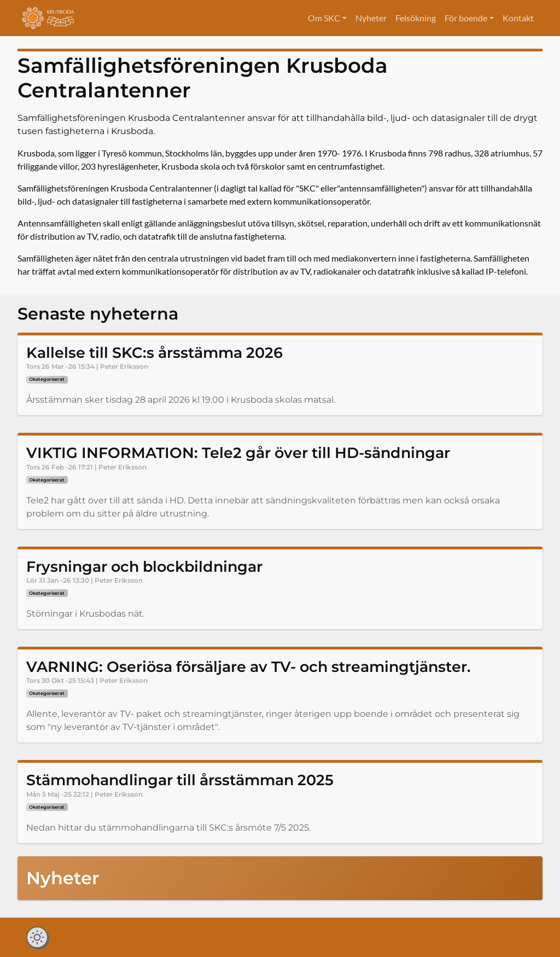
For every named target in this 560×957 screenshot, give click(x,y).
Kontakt (518, 18)
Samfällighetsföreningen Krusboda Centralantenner (203, 78)
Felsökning (416, 18)
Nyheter (371, 18)
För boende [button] (466, 18)
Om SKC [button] (324, 18)
